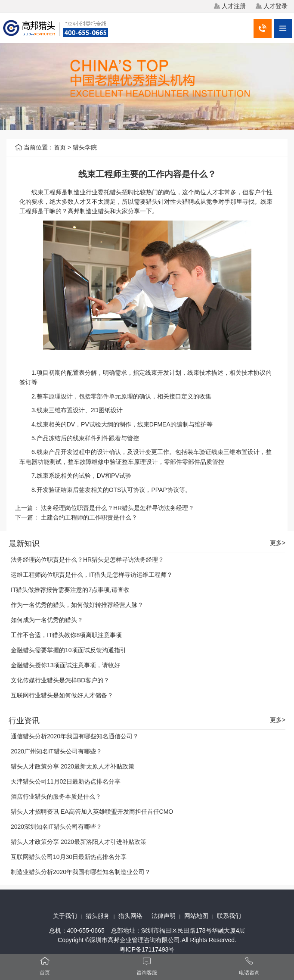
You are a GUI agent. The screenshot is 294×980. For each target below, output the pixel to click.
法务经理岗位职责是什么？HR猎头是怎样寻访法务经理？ (118, 508)
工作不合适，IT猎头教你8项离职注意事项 (66, 635)
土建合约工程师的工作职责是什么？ (89, 517)
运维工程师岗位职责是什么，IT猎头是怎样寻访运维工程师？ (92, 575)
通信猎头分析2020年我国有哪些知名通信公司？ (75, 736)
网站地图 (196, 916)
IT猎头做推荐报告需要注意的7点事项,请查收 (70, 590)
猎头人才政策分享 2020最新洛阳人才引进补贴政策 (79, 842)
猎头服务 (98, 916)
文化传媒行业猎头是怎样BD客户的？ (60, 680)
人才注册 (234, 6)
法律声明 (164, 916)
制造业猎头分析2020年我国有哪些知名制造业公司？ (81, 872)
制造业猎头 (95, 211)
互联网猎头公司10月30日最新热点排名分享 (69, 857)
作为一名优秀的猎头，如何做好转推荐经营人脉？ (77, 605)
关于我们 (65, 916)
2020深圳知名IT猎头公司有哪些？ (56, 827)
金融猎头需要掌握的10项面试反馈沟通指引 (68, 650)
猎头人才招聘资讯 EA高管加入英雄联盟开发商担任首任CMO (92, 812)
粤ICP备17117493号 (147, 949)
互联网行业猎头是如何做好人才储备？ (62, 695)
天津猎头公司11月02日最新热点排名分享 (66, 781)
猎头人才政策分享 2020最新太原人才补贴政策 (73, 766)
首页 (60, 147)
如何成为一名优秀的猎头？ (47, 620)
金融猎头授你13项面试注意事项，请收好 (65, 665)
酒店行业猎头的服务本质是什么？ (56, 796)
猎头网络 (130, 916)
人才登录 (275, 6)
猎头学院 (85, 147)
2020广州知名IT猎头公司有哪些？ (56, 751)
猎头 (116, 192)
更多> (278, 543)
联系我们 (229, 916)
